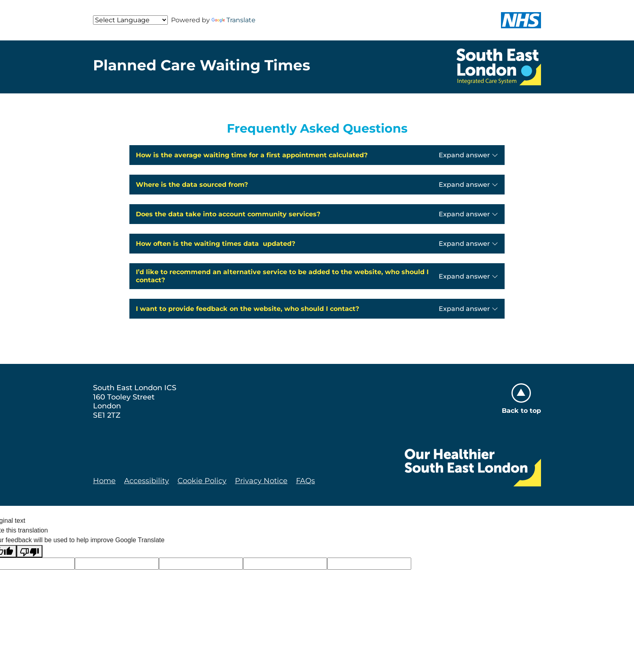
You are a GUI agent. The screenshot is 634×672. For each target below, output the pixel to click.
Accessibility (147, 481)
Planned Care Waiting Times (202, 65)
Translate (234, 20)
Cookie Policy (202, 481)
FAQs (305, 481)
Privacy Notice (261, 481)
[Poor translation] (30, 551)
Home (104, 481)
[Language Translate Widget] (130, 20)
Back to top (521, 399)
